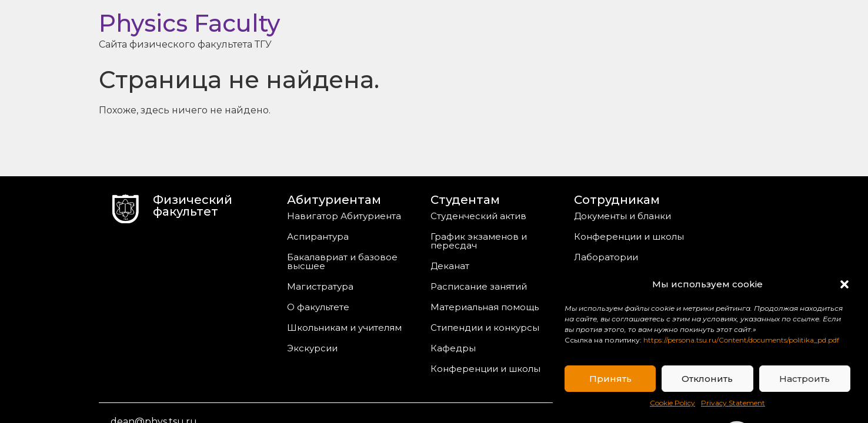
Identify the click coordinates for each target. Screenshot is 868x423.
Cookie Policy (672, 403)
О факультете (318, 307)
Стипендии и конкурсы (485, 328)
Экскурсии (312, 348)
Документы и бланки (622, 216)
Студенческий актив (478, 216)
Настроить (804, 379)
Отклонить (707, 379)
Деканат (450, 266)
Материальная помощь (485, 307)
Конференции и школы (485, 369)
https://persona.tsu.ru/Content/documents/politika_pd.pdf (741, 340)
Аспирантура (318, 236)
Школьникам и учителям (344, 328)
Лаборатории (606, 257)
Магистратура (320, 286)
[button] (844, 284)
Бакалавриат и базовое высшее (342, 261)
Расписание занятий (479, 286)
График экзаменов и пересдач (479, 241)
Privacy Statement (733, 403)
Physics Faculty (189, 23)
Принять (610, 379)
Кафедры (453, 348)
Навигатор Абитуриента (344, 216)
